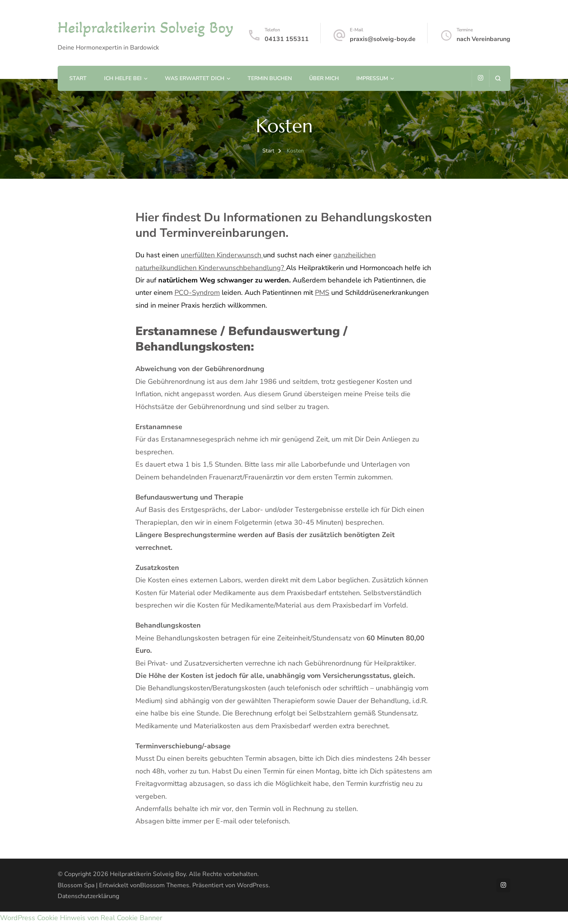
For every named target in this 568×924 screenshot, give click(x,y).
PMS (322, 293)
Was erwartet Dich (195, 78)
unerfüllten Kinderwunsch (222, 255)
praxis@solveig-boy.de (383, 39)
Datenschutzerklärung (88, 896)
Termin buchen (270, 78)
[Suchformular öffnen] (498, 78)
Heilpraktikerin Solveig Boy (145, 27)
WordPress (253, 885)
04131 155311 (287, 39)
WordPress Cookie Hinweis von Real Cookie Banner (81, 918)
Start (78, 78)
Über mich (324, 78)
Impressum (372, 78)
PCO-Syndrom (197, 293)
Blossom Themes (165, 885)
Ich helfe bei (123, 78)
